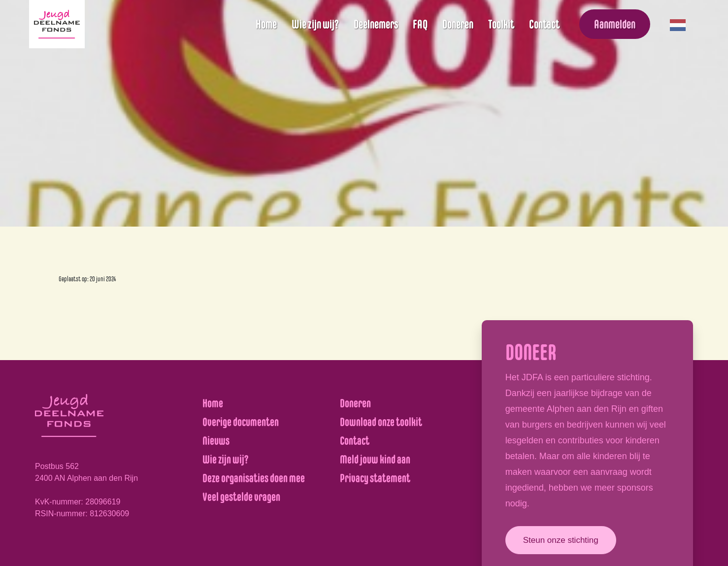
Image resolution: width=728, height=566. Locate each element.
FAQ (420, 24)
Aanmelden (615, 24)
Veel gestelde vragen (241, 497)
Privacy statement (375, 478)
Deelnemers (376, 24)
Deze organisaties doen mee (254, 478)
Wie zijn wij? (315, 24)
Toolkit (501, 24)
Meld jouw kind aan (375, 459)
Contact (544, 24)
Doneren (458, 24)
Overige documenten (241, 422)
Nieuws (216, 441)
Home (266, 24)
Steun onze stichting (561, 540)
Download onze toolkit (381, 422)
